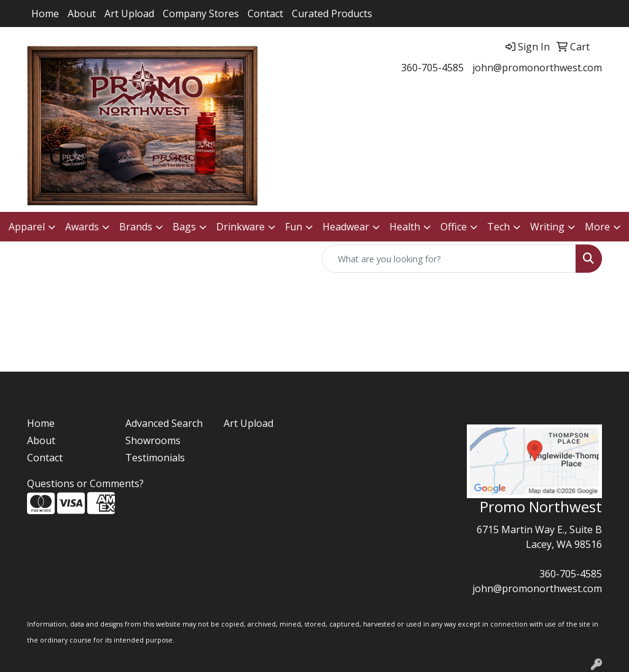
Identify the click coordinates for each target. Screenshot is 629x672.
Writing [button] (547, 227)
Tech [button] (498, 227)
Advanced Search (164, 423)
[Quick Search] (449, 259)
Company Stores (201, 14)
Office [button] (454, 227)
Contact (265, 14)
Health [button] (405, 227)
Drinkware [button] (240, 227)
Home (45, 14)
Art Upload (129, 14)
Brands (136, 227)
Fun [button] (294, 227)
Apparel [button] (27, 227)
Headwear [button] (346, 227)
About (82, 14)
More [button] (597, 227)
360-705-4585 (432, 68)
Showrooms (153, 440)
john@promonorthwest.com (537, 68)
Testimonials (155, 458)
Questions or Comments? (85, 483)
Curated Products (332, 14)
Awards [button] (82, 227)
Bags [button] (184, 227)
